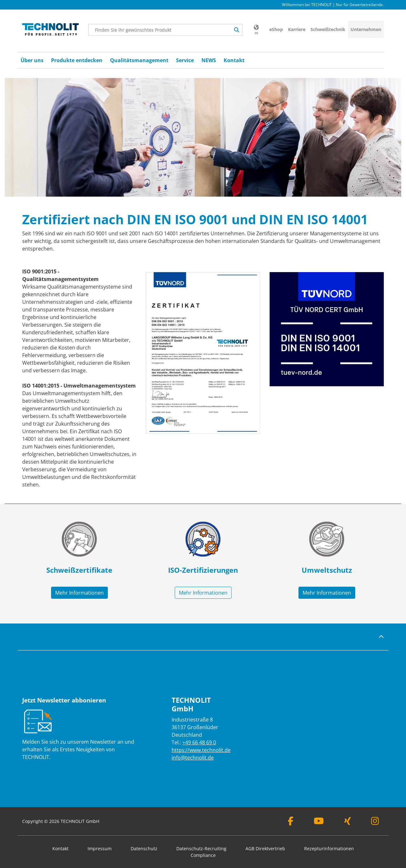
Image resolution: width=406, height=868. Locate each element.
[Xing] (347, 822)
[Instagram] (375, 822)
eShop (276, 29)
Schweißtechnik (328, 29)
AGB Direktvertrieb (265, 848)
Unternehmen (366, 29)
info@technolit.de (193, 758)
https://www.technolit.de (201, 750)
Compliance (203, 855)
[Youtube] (319, 822)
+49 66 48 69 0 (199, 742)
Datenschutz (144, 848)
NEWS (209, 60)
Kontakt (234, 60)
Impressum (100, 848)
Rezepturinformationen (329, 848)
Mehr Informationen (79, 593)
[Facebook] (291, 822)
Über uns (32, 60)
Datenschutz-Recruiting (201, 848)
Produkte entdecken (77, 60)
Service (185, 60)
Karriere (297, 29)
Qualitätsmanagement (139, 60)
